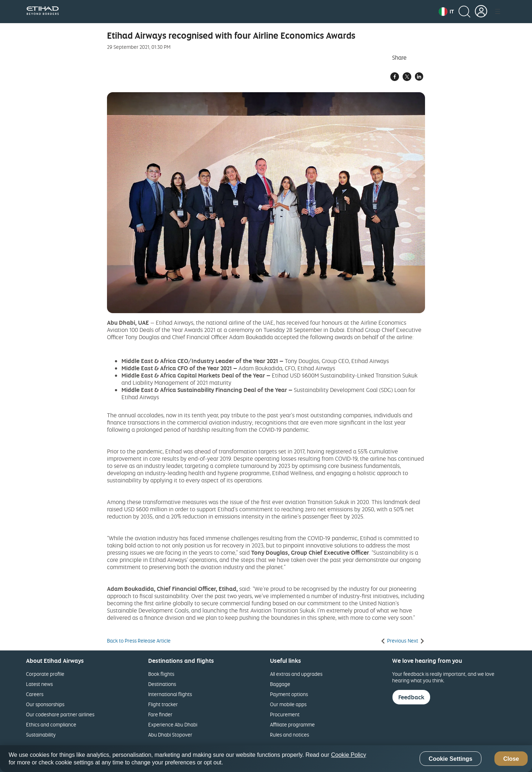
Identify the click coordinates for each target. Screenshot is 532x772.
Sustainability (41, 735)
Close (511, 759)
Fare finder (160, 714)
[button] (446, 12)
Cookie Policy (349, 755)
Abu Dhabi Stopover (170, 735)
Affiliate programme (292, 724)
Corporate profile (45, 674)
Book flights (161, 674)
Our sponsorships (45, 704)
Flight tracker (163, 704)
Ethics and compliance (51, 724)
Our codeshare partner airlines (60, 714)
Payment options (289, 694)
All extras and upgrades (296, 674)
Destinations (162, 684)
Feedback (411, 697)
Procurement (285, 714)
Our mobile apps (288, 704)
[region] (266, 759)
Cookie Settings (451, 759)
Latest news (39, 684)
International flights (170, 694)
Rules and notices (289, 735)
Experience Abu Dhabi (173, 724)
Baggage (280, 684)
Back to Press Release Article (139, 641)
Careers (35, 694)
